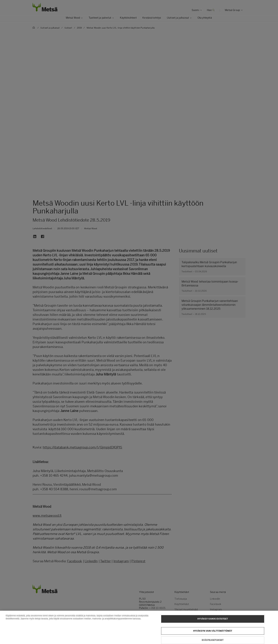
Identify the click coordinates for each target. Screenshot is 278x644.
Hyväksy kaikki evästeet (213, 621)
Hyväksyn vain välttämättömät (213, 633)
